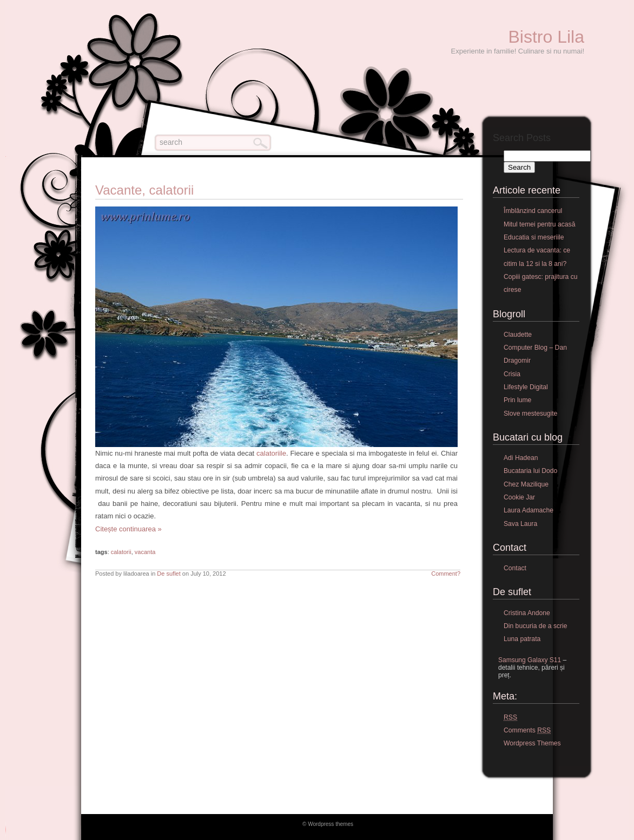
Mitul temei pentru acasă (539, 224)
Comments (527, 731)
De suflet (169, 574)
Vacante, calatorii (144, 190)
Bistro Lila (547, 37)
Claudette (518, 335)
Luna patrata (522, 639)
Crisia (512, 374)
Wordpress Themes (532, 743)
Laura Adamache (529, 510)
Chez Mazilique (526, 484)
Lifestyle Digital (526, 387)
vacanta (145, 552)
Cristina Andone (527, 613)
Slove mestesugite (530, 414)
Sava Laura (520, 524)
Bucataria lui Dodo (530, 471)
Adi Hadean (521, 458)
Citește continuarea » (128, 529)
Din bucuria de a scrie (536, 626)
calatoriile (270, 453)
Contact (515, 568)
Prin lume (517, 400)
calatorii (121, 552)
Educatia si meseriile (534, 237)
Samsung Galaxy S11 (530, 660)
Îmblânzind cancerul (533, 211)
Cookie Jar (519, 497)
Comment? (446, 574)
